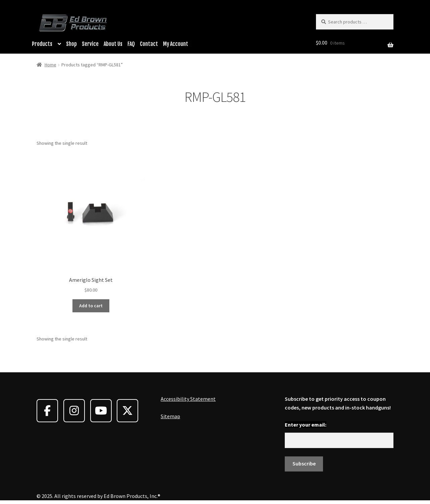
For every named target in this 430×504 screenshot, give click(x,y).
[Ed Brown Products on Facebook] (47, 411)
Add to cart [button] (91, 306)
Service (90, 44)
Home (50, 65)
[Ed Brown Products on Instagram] (74, 411)
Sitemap (170, 416)
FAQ (131, 44)
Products (42, 44)
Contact (149, 44)
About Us (113, 44)
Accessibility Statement (188, 399)
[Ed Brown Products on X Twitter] (127, 411)
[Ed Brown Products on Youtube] (101, 411)
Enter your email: (306, 425)
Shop (71, 44)
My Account (176, 44)
